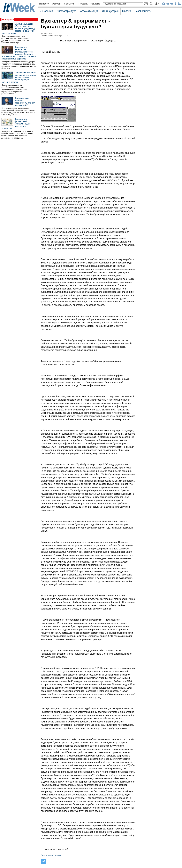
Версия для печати (51, 855)
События (69, 4)
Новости (44, 4)
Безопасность (143, 11)
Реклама (95, 4)
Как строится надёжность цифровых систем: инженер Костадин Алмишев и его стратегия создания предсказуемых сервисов (19, 53)
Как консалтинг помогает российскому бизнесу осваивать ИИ (25, 102)
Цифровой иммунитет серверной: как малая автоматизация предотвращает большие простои (19, 77)
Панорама (8, 20)
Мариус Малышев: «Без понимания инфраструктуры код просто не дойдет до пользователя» (18, 28)
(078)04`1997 (47, 34)
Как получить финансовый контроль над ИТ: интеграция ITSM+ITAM (16, 124)
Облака (127, 11)
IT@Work (83, 4)
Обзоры (57, 4)
